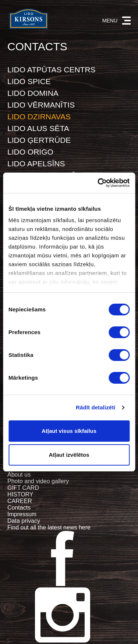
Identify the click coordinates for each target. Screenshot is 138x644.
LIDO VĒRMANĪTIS (41, 105)
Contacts (19, 508)
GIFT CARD (23, 488)
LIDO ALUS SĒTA (38, 128)
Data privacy (24, 521)
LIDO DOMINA (33, 93)
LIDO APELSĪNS (36, 164)
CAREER (20, 501)
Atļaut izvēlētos (69, 455)
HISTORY (20, 494)
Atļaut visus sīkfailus (69, 431)
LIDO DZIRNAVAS (39, 117)
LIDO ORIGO (30, 152)
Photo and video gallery (38, 481)
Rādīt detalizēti (95, 407)
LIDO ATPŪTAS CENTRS (52, 70)
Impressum (22, 514)
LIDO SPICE (29, 81)
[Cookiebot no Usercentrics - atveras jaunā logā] (98, 183)
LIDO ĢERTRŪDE (39, 140)
